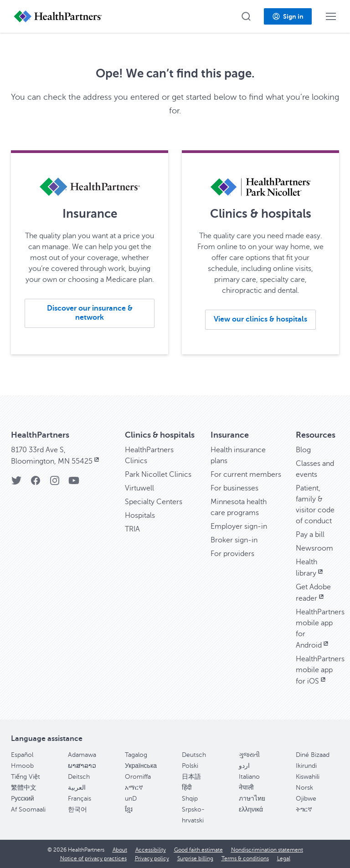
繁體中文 (24, 788)
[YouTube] (74, 483)
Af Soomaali (28, 809)
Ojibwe (306, 799)
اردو (244, 766)
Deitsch (79, 777)
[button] (246, 16)
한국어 (77, 809)
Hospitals (140, 516)
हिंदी (187, 788)
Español (22, 755)
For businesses (234, 488)
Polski (190, 766)
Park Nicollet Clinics (158, 475)
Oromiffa (138, 777)
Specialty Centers (154, 502)
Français (80, 799)
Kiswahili (308, 777)
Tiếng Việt (26, 777)
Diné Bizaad (313, 755)
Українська (141, 766)
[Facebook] (36, 483)
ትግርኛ (304, 809)
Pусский (23, 799)
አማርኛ (134, 788)
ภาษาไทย (252, 799)
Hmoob (22, 766)
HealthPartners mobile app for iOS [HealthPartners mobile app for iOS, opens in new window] (320, 670)
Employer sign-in (239, 526)
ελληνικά (251, 809)
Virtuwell (139, 488)
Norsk (304, 788)
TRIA (132, 529)
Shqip (190, 799)
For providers (232, 554)
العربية (77, 788)
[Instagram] (55, 483)
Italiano (249, 777)
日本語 (191, 777)
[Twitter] (16, 483)
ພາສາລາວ (82, 766)
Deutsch (194, 755)
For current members (246, 475)
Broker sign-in (234, 540)
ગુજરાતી (249, 755)
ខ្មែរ (129, 809)
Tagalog (136, 755)
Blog (303, 450)
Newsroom (314, 548)
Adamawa (82, 755)
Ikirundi (306, 766)
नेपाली (246, 788)
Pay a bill (310, 535)
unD (131, 799)
